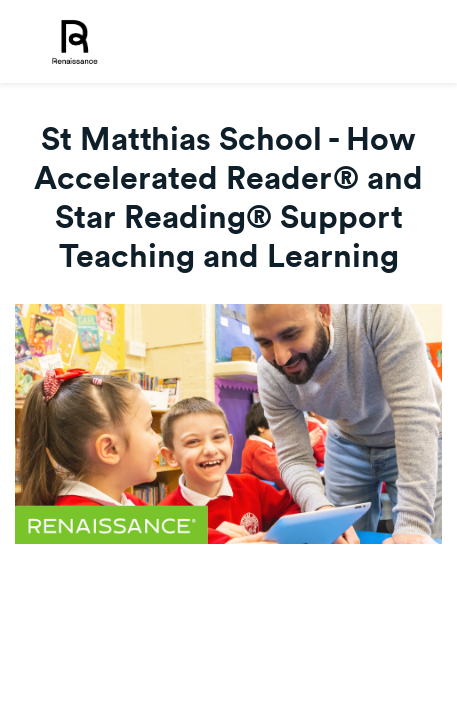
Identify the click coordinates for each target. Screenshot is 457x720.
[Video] (228, 424)
